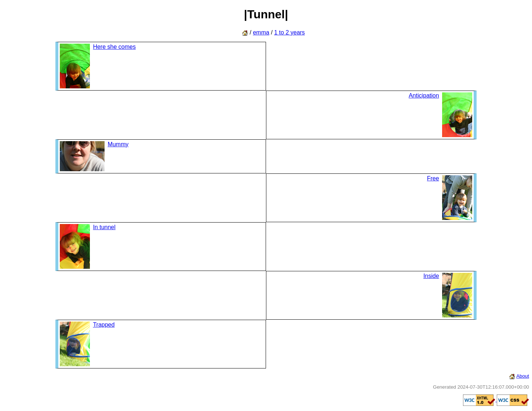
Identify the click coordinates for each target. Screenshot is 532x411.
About (523, 376)
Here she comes (114, 47)
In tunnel (104, 227)
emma (261, 32)
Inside (431, 276)
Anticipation (424, 96)
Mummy (118, 144)
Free (433, 178)
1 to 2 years (289, 32)
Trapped (104, 325)
